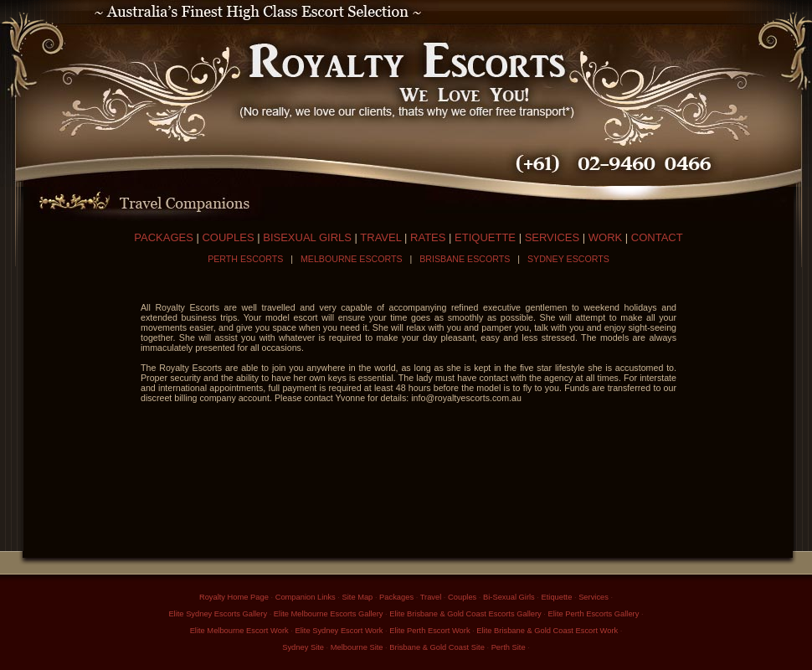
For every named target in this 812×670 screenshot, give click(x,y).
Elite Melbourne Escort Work (239, 631)
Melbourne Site (357, 647)
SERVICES (552, 237)
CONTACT (657, 237)
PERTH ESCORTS (245, 259)
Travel (431, 597)
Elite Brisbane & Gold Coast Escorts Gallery (465, 614)
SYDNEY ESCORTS (568, 259)
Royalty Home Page (234, 597)
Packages (396, 597)
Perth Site (509, 647)
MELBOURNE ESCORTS (352, 259)
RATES (428, 237)
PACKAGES (164, 237)
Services (594, 597)
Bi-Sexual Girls (509, 597)
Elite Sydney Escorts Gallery (218, 614)
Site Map (358, 597)
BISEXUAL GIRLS (307, 237)
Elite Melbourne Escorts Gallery (329, 614)
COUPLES (228, 237)
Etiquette (557, 597)
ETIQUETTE (485, 237)
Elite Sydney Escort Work (339, 631)
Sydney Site (303, 647)
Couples (462, 597)
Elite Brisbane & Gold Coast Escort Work (547, 631)
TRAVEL (380, 237)
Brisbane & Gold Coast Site (437, 647)
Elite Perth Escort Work (429, 631)
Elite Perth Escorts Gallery (594, 614)
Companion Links (306, 597)
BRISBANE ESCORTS (465, 259)
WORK (605, 237)
